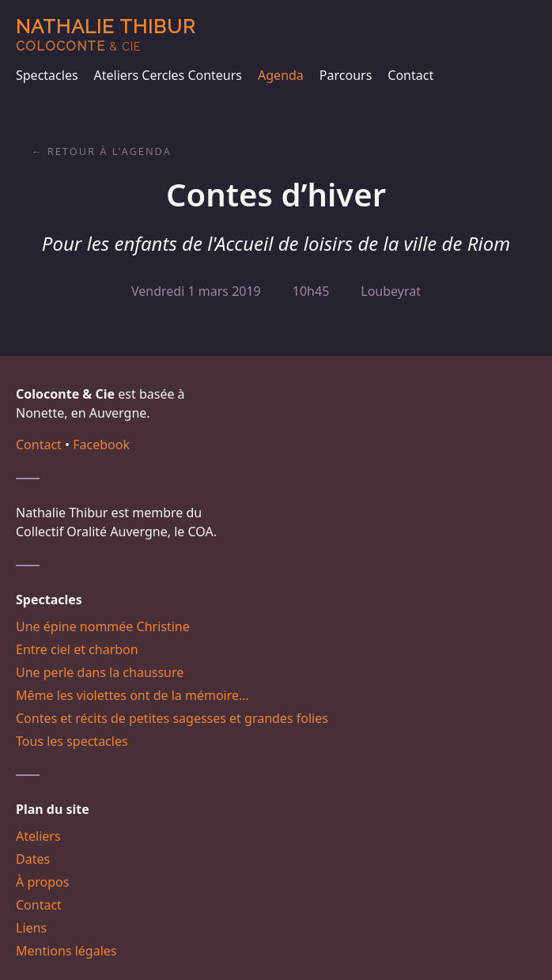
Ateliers (38, 836)
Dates (33, 859)
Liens (31, 928)
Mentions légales (66, 951)
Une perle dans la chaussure (100, 672)
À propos (42, 882)
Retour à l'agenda (110, 151)
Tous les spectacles (72, 741)
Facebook (101, 445)
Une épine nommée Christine (103, 626)
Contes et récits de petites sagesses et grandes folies (172, 718)
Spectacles (47, 75)
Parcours (346, 75)
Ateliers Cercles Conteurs (168, 75)
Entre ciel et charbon (77, 649)
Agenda (281, 75)
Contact (410, 75)
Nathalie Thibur (106, 34)
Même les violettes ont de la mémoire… (132, 695)
